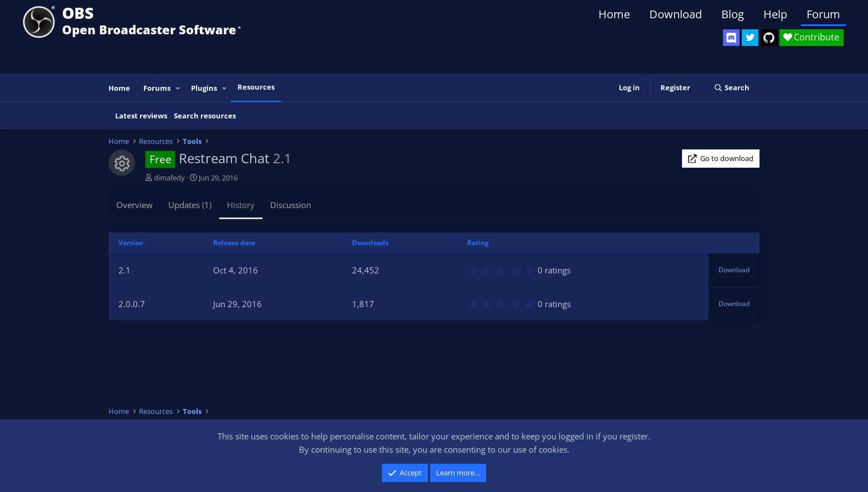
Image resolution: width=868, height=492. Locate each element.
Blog (733, 14)
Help (775, 14)
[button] (178, 88)
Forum (823, 14)
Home (614, 14)
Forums (157, 88)
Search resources (205, 116)
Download (676, 14)
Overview (135, 205)
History (241, 205)
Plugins (204, 88)
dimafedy (169, 178)
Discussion (291, 205)
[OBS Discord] (731, 38)
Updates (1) (190, 205)
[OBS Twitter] (750, 38)
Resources (256, 87)
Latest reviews (141, 116)
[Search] (732, 88)
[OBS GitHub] (769, 38)
